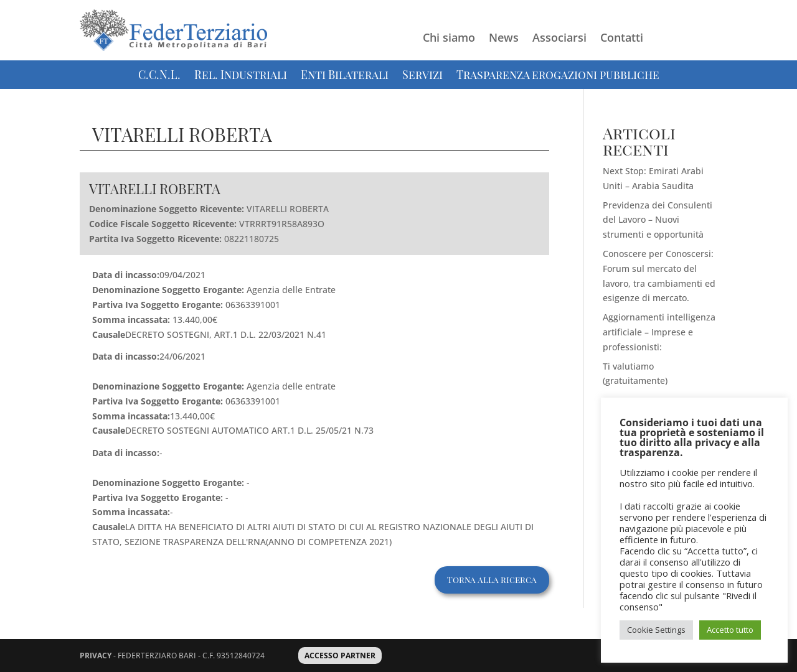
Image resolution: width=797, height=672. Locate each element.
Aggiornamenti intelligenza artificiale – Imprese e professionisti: (659, 332)
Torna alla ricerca (492, 580)
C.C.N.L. (159, 76)
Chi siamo (449, 39)
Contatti (622, 39)
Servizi (422, 76)
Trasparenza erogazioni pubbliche (558, 76)
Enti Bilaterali (345, 76)
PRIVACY (96, 656)
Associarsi (559, 39)
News (504, 39)
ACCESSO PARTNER (340, 656)
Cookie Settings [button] (656, 630)
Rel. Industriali (241, 76)
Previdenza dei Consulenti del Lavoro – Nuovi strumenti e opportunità (658, 220)
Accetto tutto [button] (730, 630)
